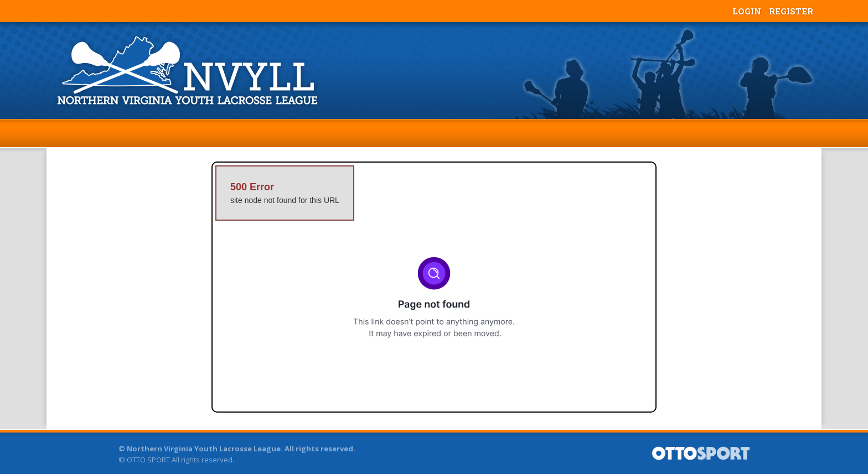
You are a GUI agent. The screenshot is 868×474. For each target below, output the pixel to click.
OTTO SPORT (148, 460)
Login (747, 11)
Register (791, 11)
